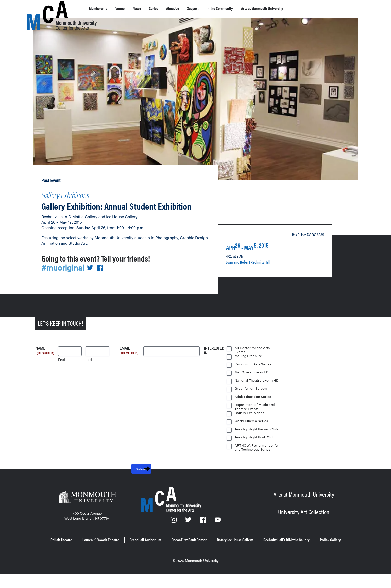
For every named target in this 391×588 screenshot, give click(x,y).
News (147, 8)
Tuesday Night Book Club (255, 446)
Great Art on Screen (251, 397)
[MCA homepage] (47, 9)
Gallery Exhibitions (75, 193)
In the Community (247, 8)
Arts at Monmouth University (300, 8)
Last (89, 369)
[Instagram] (174, 530)
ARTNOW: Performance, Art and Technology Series (257, 455)
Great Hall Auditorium (187, 548)
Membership (101, 8)
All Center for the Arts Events (252, 357)
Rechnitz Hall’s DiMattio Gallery (177, 555)
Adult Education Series (253, 406)
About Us (189, 8)
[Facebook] (203, 530)
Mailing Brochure (248, 365)
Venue (127, 8)
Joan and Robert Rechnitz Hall (255, 268)
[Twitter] (189, 530)
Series (166, 8)
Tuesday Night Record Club (257, 438)
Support (214, 8)
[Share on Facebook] (103, 277)
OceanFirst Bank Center (241, 548)
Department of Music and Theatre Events (255, 414)
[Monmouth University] (87, 508)
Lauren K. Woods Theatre (131, 548)
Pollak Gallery (231, 555)
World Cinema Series (252, 430)
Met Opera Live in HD (252, 381)
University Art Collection (304, 520)
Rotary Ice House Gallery (299, 548)
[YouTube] (218, 530)
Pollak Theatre (82, 548)
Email (129, 358)
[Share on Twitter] (93, 277)
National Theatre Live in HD (257, 389)
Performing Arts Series (253, 373)
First (62, 369)
